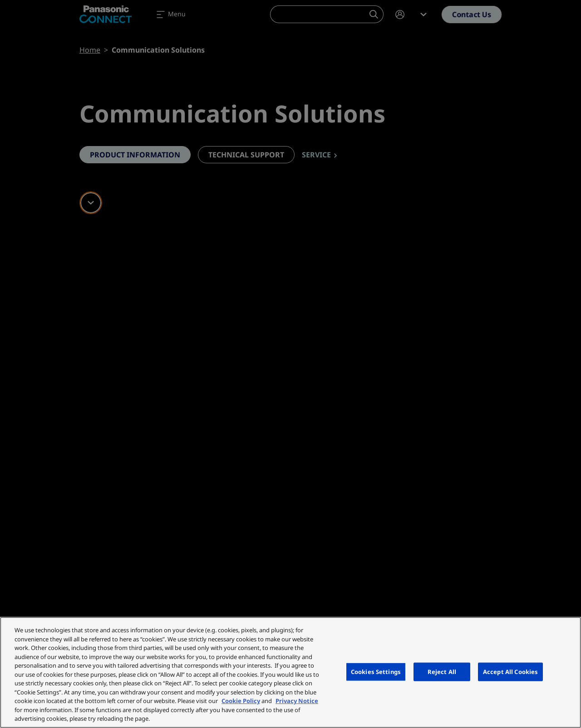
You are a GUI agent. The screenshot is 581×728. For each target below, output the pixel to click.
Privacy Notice (297, 701)
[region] (290, 672)
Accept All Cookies (510, 671)
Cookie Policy (241, 701)
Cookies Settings (376, 671)
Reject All (442, 671)
